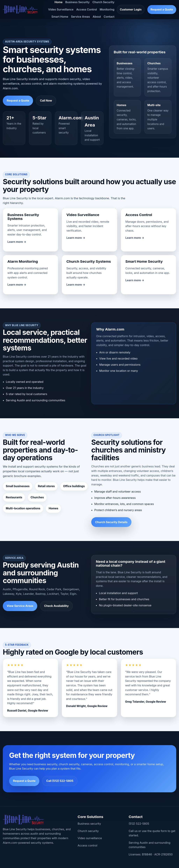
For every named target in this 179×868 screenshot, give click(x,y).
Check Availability (56, 606)
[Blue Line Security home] (20, 9)
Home (59, 2)
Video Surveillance (61, 9)
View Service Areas (20, 606)
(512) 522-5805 (139, 824)
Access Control (87, 9)
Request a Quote (162, 9)
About (97, 17)
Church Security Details (111, 522)
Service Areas (80, 17)
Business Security (78, 2)
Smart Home (60, 17)
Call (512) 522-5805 (60, 781)
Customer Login (131, 9)
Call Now (46, 101)
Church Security (103, 2)
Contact (109, 17)
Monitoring (107, 9)
